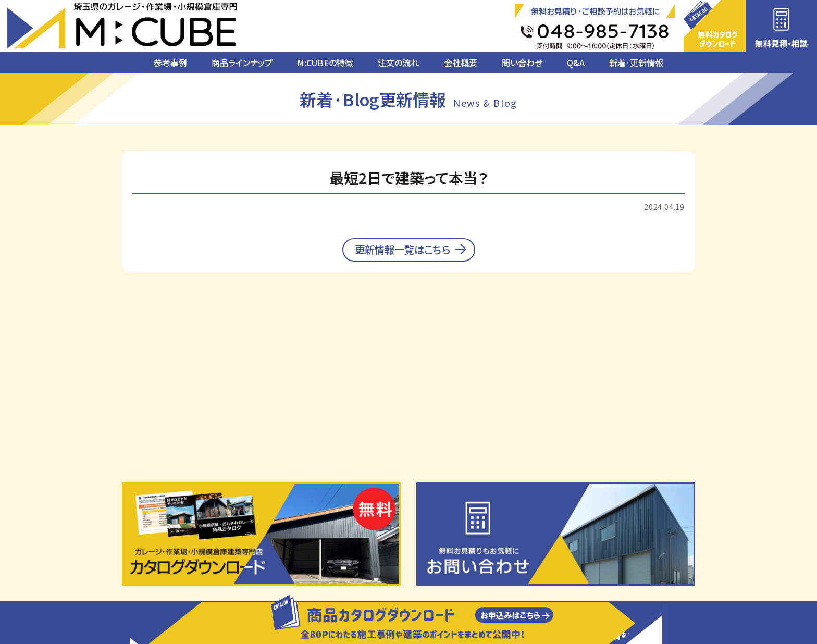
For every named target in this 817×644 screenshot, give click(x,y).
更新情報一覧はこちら (403, 255)
